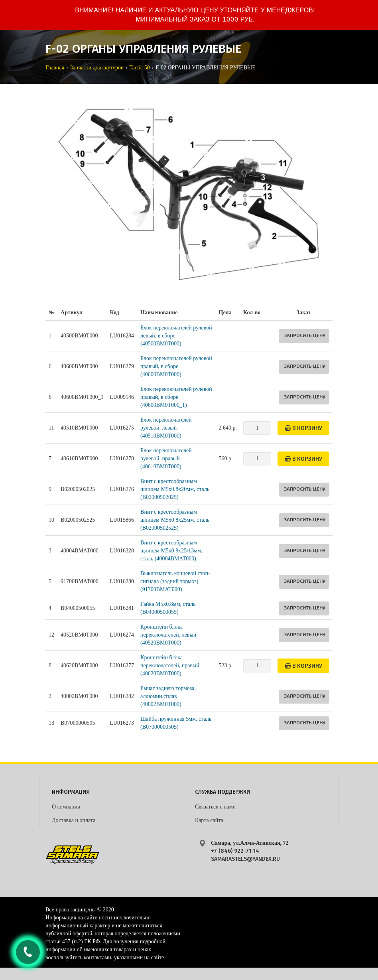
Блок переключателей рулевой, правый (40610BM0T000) (166, 458)
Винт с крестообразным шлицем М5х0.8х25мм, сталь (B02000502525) (175, 520)
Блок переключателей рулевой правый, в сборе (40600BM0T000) (176, 366)
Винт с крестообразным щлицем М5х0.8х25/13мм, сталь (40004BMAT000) (171, 551)
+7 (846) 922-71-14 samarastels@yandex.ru (245, 855)
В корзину (303, 428)
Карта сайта (209, 820)
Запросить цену (305, 335)
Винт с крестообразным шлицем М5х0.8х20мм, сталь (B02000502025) (175, 489)
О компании (66, 807)
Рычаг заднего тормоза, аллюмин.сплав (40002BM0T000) (168, 696)
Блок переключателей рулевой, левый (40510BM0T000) (166, 428)
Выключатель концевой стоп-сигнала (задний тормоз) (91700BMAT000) (175, 581)
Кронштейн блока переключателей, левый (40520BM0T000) (168, 635)
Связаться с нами (215, 807)
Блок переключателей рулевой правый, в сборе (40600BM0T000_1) (176, 397)
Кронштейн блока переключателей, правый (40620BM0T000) (170, 665)
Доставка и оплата (74, 820)
